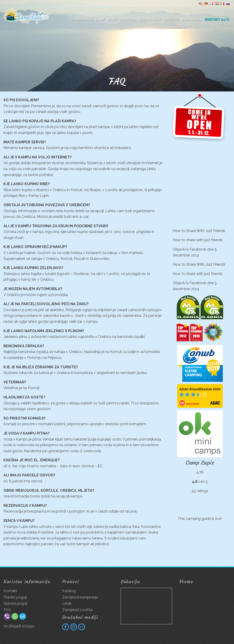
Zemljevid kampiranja (80, 597)
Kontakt (10, 591)
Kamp (100, 19)
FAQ (7, 610)
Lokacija (128, 19)
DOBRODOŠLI (81, 19)
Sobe (112, 19)
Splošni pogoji (16, 603)
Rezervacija (149, 19)
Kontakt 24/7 (217, 19)
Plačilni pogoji (15, 597)
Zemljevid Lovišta (77, 610)
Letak (67, 603)
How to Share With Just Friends (199, 231)
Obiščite (171, 19)
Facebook (198, 249)
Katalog (69, 591)
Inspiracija (192, 19)
